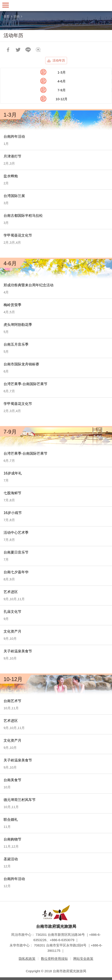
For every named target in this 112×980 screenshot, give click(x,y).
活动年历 (59, 60)
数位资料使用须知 (54, 959)
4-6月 (62, 81)
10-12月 (62, 99)
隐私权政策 (27, 959)
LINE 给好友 (28, 50)
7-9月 (62, 90)
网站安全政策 (83, 959)
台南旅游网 (56, 6)
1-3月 (62, 72)
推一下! (18, 50)
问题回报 (38, 50)
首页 (6, 16)
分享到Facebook (8, 50)
